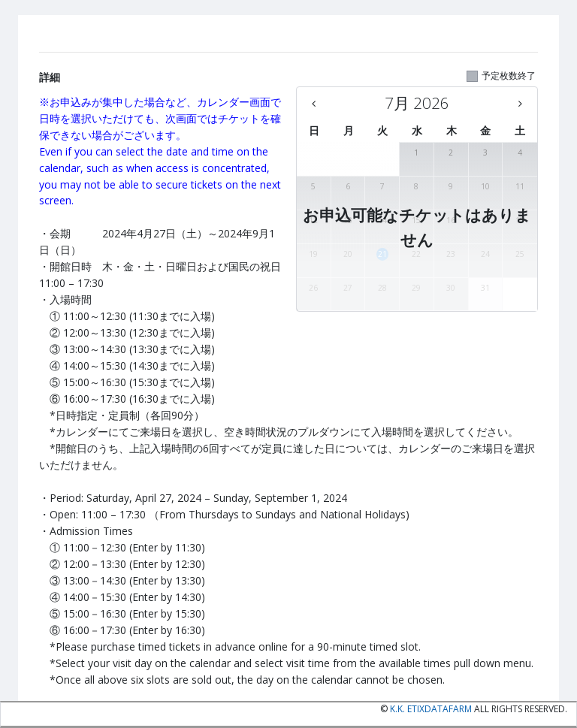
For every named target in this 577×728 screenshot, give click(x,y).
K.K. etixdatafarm (431, 709)
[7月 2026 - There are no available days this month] (417, 103)
